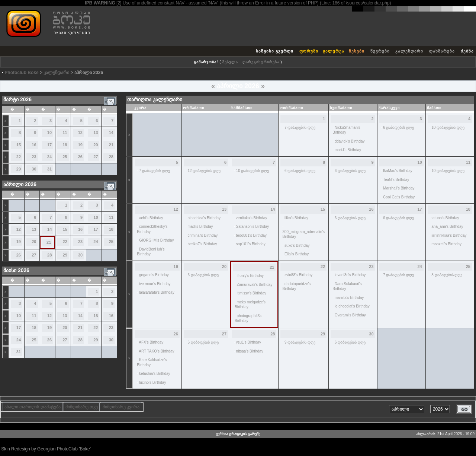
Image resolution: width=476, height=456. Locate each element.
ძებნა (467, 51)
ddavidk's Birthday (350, 141)
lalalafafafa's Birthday (157, 292)
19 (80, 145)
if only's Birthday (250, 276)
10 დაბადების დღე (448, 127)
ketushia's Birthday (155, 374)
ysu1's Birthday (249, 342)
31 (49, 169)
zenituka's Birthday (252, 218)
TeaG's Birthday (396, 180)
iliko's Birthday (296, 218)
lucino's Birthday (153, 382)
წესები (357, 51)
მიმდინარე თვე (82, 407)
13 (96, 133)
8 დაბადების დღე (447, 275)
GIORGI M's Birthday (157, 240)
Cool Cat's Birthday (399, 197)
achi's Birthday (151, 218)
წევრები (380, 51)
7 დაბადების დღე (300, 127)
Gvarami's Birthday (350, 315)
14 (111, 133)
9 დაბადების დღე (300, 342)
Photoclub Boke (21, 73)
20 (96, 145)
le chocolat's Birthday (352, 306)
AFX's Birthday (151, 342)
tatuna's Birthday (445, 218)
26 (80, 157)
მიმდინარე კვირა (121, 407)
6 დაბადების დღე (398, 127)
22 (19, 157)
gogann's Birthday (154, 275)
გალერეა (334, 51)
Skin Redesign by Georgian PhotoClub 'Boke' (46, 449)
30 (34, 169)
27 (96, 157)
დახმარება (442, 51)
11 (65, 133)
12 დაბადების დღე (204, 171)
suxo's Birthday (297, 245)
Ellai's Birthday (297, 254)
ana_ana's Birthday (447, 227)
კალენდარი (409, 51)
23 (34, 157)
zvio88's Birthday (298, 275)
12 (80, 133)
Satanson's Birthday (253, 227)
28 (111, 157)
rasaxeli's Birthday (446, 244)
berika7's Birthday (202, 244)
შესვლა (230, 62)
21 (111, 145)
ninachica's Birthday (204, 218)
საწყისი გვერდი (275, 51)
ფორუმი (309, 51)
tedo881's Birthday (252, 235)
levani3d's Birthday (350, 275)
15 (19, 145)
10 (49, 133)
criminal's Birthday (202, 235)
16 (34, 145)
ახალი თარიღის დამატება (33, 407)
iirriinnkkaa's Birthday (449, 235)
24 (49, 157)
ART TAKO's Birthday (156, 351)
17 (49, 145)
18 (65, 145)
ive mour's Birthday (155, 284)
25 (65, 157)
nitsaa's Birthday (250, 351)
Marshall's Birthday (399, 188)
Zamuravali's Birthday (255, 285)
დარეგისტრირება (261, 62)
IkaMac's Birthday (398, 171)
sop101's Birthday (251, 244)
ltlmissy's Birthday (252, 293)
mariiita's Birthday (349, 298)
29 (19, 169)
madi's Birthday (200, 227)
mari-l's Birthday (348, 150)
